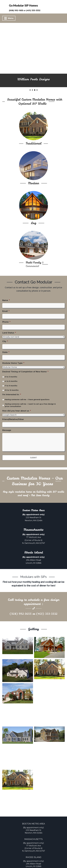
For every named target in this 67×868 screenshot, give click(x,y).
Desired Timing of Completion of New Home (25, 359)
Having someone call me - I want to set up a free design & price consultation (30, 393)
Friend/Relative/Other (13, 407)
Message (7, 418)
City (5, 329)
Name (6, 288)
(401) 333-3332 (47, 601)
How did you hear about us (17, 398)
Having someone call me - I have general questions (27, 387)
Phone (6, 309)
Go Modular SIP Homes (23, 5)
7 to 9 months (11, 373)
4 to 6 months (11, 369)
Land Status (9, 320)
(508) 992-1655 (21, 601)
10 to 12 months (12, 377)
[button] (2, 49)
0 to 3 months (11, 364)
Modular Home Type (13, 350)
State (6, 340)
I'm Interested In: (12, 382)
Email (6, 298)
